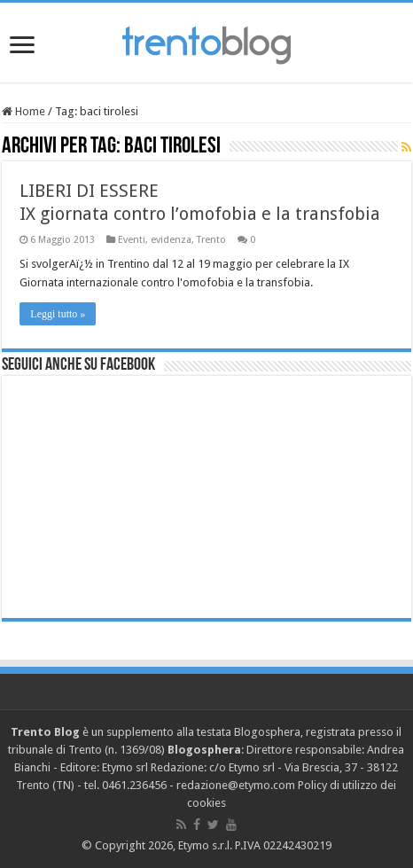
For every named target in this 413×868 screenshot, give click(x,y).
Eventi (132, 240)
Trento (211, 240)
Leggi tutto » (58, 314)
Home (23, 111)
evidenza (171, 240)
